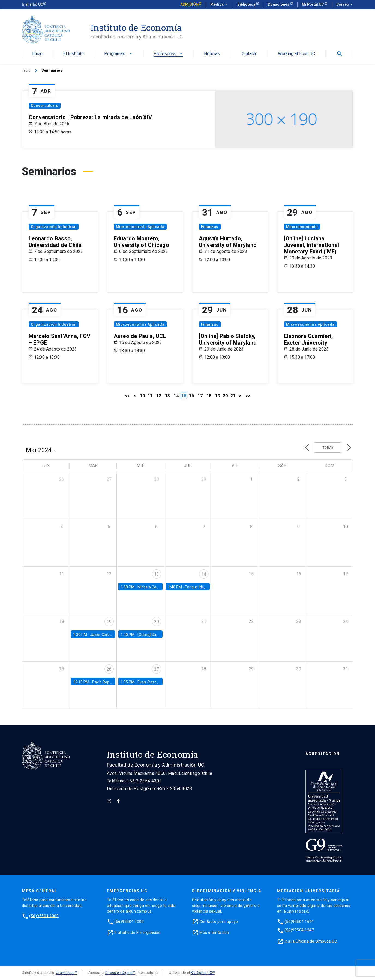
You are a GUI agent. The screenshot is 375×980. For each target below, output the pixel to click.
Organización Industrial (54, 227)
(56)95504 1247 (299, 930)
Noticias (212, 54)
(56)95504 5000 (129, 921)
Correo (345, 5)
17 (200, 396)
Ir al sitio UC (32, 4)
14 (176, 396)
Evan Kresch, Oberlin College (162, 682)
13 (167, 396)
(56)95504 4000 (44, 916)
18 (209, 396)
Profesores (168, 54)
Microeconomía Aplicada (140, 227)
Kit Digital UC (201, 973)
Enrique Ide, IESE (199, 587)
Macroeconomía (302, 227)
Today (328, 448)
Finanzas (210, 227)
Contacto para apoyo (219, 921)
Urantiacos (65, 973)
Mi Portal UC (313, 4)
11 (150, 396)
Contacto (249, 54)
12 (159, 396)
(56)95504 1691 (299, 921)
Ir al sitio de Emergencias (137, 932)
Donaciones (279, 4)
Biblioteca (247, 4)
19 (218, 396)
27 (157, 669)
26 (109, 669)
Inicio (37, 54)
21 (233, 396)
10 (142, 396)
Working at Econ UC (296, 54)
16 (191, 396)
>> (248, 396)
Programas (118, 54)
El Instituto (73, 54)
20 (225, 396)
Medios (219, 5)
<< (127, 396)
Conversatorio (45, 106)
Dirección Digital (119, 973)
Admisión (189, 4)
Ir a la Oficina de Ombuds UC (311, 941)
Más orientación (214, 932)
